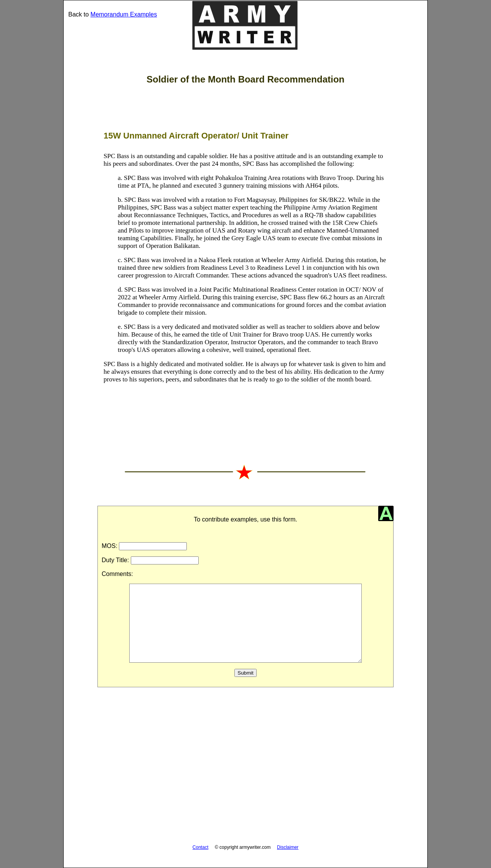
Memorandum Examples (124, 14)
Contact (200, 847)
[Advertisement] (245, 770)
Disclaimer (288, 847)
